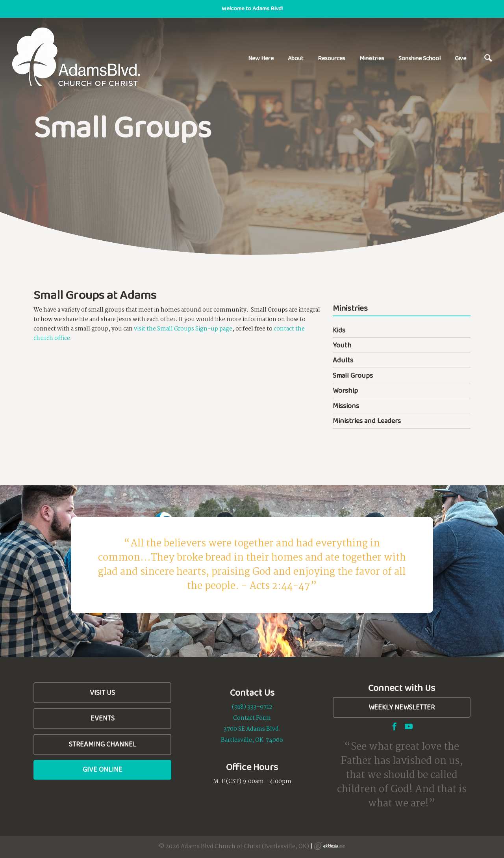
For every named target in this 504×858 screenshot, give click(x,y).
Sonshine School (420, 58)
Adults (343, 360)
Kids (339, 330)
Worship (345, 390)
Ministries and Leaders (367, 421)
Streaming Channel (103, 744)
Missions (346, 406)
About (296, 58)
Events (103, 718)
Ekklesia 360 (330, 846)
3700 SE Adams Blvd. (252, 729)
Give (460, 58)
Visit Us (102, 693)
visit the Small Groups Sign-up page (183, 329)
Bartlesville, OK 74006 (252, 740)
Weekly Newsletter (402, 707)
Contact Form (252, 718)
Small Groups (353, 375)
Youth (342, 345)
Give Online (103, 769)
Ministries (372, 58)
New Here (261, 58)
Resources (332, 58)
